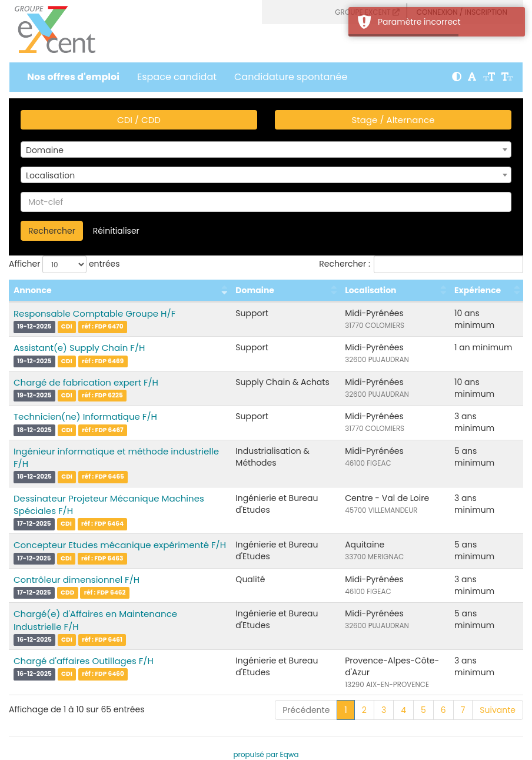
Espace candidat (177, 77)
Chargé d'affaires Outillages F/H (84, 661)
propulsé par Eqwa (266, 755)
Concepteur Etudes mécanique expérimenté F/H (120, 545)
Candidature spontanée (291, 77)
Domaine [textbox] (45, 150)
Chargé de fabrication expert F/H (86, 382)
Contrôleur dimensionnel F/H (77, 580)
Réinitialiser (116, 231)
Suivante (498, 710)
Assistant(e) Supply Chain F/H (79, 348)
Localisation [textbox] (50, 175)
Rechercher (52, 231)
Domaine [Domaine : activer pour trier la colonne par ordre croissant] (255, 290)
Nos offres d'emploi (73, 77)
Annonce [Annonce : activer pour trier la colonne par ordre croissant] (33, 290)
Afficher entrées (64, 264)
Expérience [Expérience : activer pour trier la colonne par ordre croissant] (478, 290)
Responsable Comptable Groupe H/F (94, 313)
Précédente (306, 710)
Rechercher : (421, 264)
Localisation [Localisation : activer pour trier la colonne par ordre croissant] (370, 290)
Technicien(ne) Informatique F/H (85, 416)
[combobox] (266, 150)
